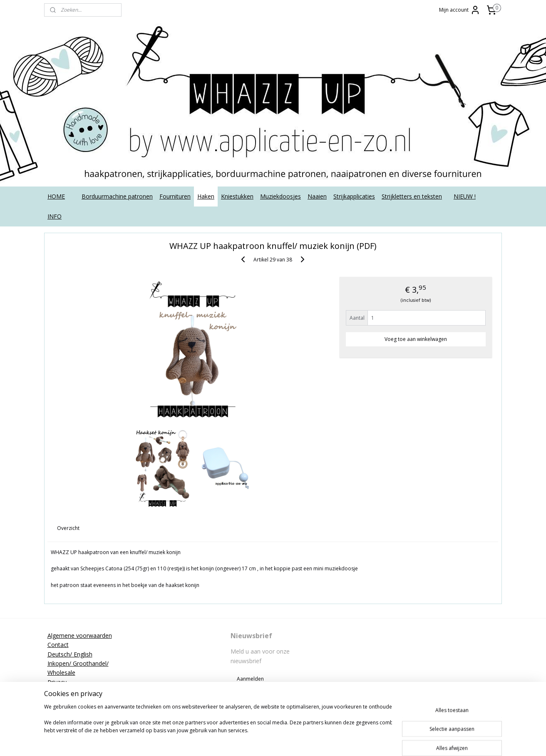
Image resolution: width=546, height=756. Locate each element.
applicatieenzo (436, 635)
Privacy (57, 682)
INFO (55, 216)
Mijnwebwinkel (393, 741)
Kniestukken (237, 196)
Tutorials (59, 710)
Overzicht (69, 528)
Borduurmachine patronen (117, 196)
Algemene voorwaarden (80, 635)
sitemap (271, 741)
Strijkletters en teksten (412, 196)
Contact (58, 645)
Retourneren (64, 691)
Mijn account (460, 10)
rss (288, 741)
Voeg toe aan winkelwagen (416, 339)
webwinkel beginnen (320, 741)
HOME (56, 196)
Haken (206, 196)
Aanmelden (250, 679)
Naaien (317, 196)
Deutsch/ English (70, 654)
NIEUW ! (465, 196)
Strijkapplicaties (354, 196)
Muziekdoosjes (280, 196)
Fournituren (175, 196)
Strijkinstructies (68, 701)
